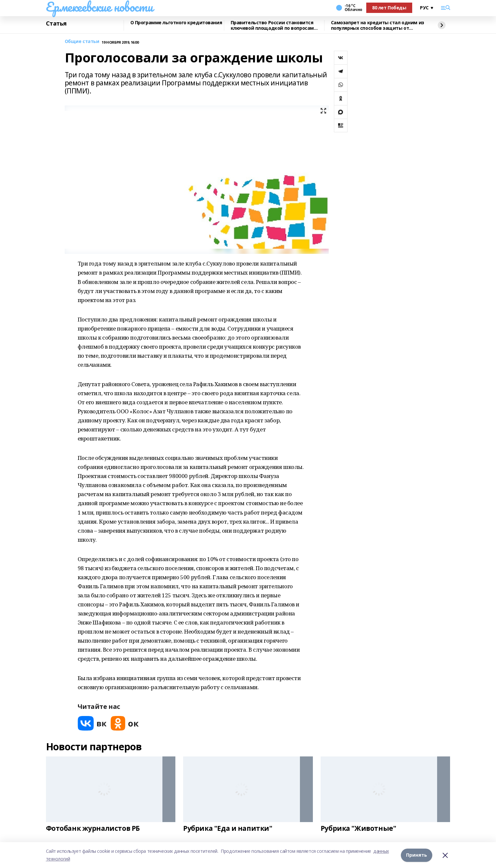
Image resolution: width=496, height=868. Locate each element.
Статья (56, 24)
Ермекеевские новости (99, 7)
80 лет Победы (389, 8)
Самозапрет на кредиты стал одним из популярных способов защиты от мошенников (378, 25)
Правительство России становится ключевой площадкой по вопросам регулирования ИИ (272, 25)
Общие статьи (82, 42)
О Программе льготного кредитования (176, 23)
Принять (417, 855)
